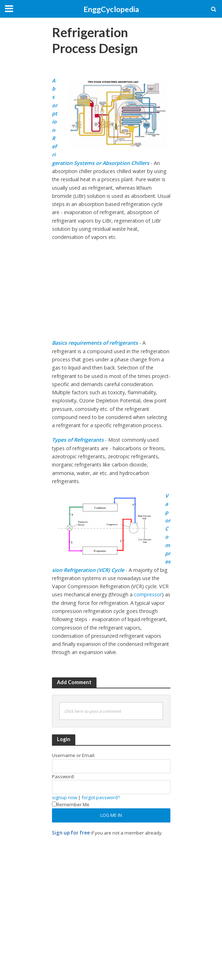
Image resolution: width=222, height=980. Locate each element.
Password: (63, 776)
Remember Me (71, 804)
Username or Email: (74, 755)
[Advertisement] (135, 69)
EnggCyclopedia (111, 9)
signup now (65, 797)
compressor (148, 594)
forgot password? (101, 797)
